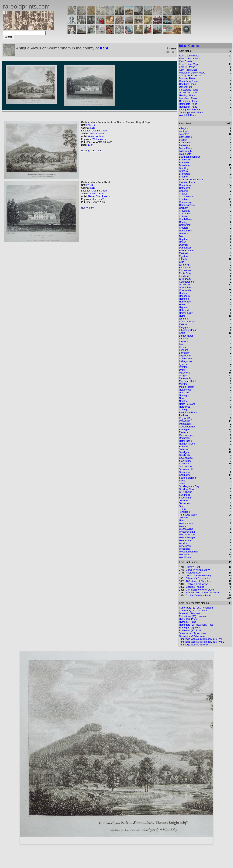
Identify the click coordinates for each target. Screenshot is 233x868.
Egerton (183, 256)
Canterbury (185, 185)
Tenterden (185, 503)
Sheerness (185, 464)
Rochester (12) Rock (190, 630)
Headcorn (184, 296)
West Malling (186, 529)
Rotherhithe (185, 441)
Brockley (184, 168)
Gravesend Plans (189, 93)
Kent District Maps (189, 64)
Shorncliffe (185, 475)
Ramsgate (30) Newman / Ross (196, 625)
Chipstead (185, 211)
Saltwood (184, 449)
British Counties (190, 46)
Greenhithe (185, 287)
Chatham (184, 199)
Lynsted (183, 367)
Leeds (182, 347)
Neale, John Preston (99, 196)
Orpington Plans (188, 101)
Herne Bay (185, 302)
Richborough (186, 435)
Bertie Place (186, 148)
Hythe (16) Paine (188, 619)
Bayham (184, 140)
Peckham (184, 415)
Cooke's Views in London (200, 595)
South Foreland (188, 478)
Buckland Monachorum (192, 179)
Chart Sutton (186, 196)
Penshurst (185, 421)
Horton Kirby (186, 313)
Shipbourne (185, 466)
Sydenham (185, 498)
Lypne (182, 370)
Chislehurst (185, 214)
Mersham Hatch (188, 381)
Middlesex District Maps (192, 73)
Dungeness (185, 248)
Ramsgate (185, 429)
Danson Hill (185, 231)
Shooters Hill (186, 469)
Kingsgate (185, 327)
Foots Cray (185, 273)
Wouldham (185, 557)
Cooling (183, 222)
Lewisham (185, 353)
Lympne (183, 364)
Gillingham (185, 279)
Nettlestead (185, 390)
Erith (182, 262)
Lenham (184, 350)
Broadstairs (185, 165)
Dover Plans (186, 87)
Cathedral (184, 188)
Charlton (184, 194)
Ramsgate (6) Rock (190, 628)
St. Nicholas (186, 492)
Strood (183, 481)
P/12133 (91, 125)
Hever (182, 304)
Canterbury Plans (189, 81)
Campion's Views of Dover (200, 590)
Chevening (185, 202)
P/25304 (91, 185)
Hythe (182, 316)
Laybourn (184, 341)
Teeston (183, 500)
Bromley (184, 171)
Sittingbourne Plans (190, 110)
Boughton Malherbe (190, 157)
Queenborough (187, 427)
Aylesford (184, 134)
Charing (183, 191)
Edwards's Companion (198, 578)
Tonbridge (184, 512)
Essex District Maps (190, 58)
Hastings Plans (187, 95)
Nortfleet (184, 401)
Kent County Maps (189, 56)
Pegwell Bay (186, 418)
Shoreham (185, 472)
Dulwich (183, 245)
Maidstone (185, 373)
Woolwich (184, 554)
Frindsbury (185, 276)
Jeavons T (98, 199)
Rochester (185, 438)
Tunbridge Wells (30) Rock (194, 645)
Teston (183, 506)
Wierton (183, 543)
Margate (184, 375)
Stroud (183, 483)
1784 (90, 145)
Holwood (184, 310)
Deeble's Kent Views (197, 584)
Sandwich (184, 455)
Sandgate (184, 452)
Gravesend (185, 285)
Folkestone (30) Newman (193, 616)
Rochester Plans (188, 107)
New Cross (185, 393)
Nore (182, 398)
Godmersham (99, 131)
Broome (183, 177)
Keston (183, 324)
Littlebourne (186, 358)
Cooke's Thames (195, 587)
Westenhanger (187, 537)
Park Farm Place (188, 412)
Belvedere (185, 145)
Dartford (184, 233)
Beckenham (186, 143)
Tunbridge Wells (188, 515)
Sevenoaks (185, 461)
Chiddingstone (187, 205)
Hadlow (183, 293)
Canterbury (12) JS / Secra (194, 611)
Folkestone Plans (189, 90)
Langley (183, 339)
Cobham (184, 216)
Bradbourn (185, 160)
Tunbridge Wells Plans (191, 112)
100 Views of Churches (198, 581)
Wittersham (185, 546)
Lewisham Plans (188, 98)
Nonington (185, 395)
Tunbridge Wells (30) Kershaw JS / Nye (201, 639)
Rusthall (184, 447)
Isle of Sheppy (187, 321)
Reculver (184, 432)
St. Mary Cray (187, 489)
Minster (183, 384)
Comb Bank (186, 219)
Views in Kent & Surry (198, 570)
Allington (184, 128)
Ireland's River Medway (199, 575)
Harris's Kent (193, 567)
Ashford (183, 131)
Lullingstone (186, 361)
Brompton (184, 174)
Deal (182, 236)
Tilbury (183, 509)
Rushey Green (187, 444)
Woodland (185, 549)
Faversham (185, 268)
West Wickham (187, 535)
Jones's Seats (97, 193)
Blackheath (185, 154)
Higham (183, 307)
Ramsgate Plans (188, 104)
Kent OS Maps (187, 67)
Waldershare (186, 523)
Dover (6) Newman (189, 613)
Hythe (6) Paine (188, 622)
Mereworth (185, 378)
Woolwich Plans (188, 115)
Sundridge (185, 495)
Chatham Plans (188, 84)
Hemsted (184, 299)
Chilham (184, 208)
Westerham (185, 540)
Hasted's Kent (194, 573)
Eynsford (184, 265)
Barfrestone (185, 137)
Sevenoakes (186, 458)
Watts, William (96, 136)
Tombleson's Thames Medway (202, 593)
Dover (182, 242)
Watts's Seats (97, 133)
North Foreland (187, 404)
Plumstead (185, 424)
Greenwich (185, 290)
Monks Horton (187, 387)
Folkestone (185, 270)
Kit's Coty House (188, 330)
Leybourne (185, 356)
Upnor (182, 520)
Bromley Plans (187, 78)
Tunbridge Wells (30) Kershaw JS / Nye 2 (202, 642)
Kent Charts (186, 61)
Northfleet (184, 407)
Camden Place (187, 182)
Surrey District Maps (190, 75)
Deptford (184, 239)
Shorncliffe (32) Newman (193, 636)
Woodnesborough (189, 552)
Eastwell (184, 253)
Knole (182, 333)
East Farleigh (186, 250)
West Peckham (187, 532)
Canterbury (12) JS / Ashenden (196, 608)
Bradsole (184, 162)
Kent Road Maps (188, 70)
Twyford (183, 518)
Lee (181, 344)
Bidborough (185, 151)
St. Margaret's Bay (189, 486)
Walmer (183, 526)
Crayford (184, 228)
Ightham (184, 319)
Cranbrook (185, 225)
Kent (104, 48)
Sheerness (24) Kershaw (193, 633)
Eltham (183, 259)
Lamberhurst (186, 336)
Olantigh (184, 410)
